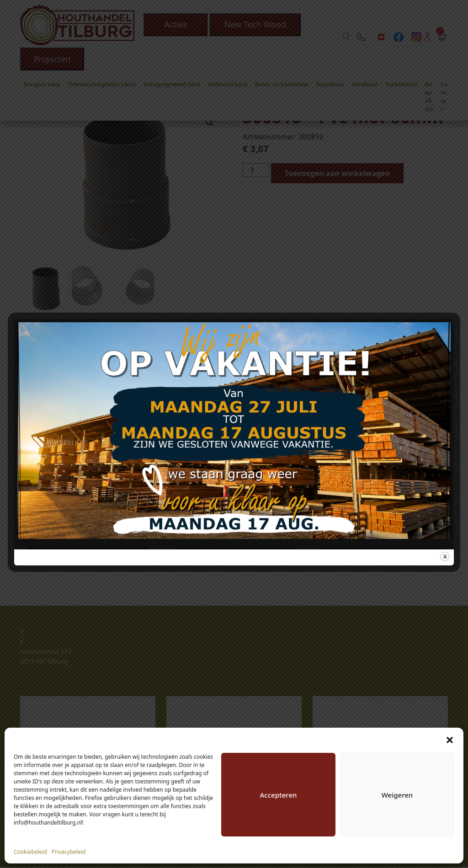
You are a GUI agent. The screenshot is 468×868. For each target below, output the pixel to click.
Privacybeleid (69, 852)
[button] (450, 739)
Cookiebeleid (30, 852)
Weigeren (397, 795)
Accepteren (279, 795)
